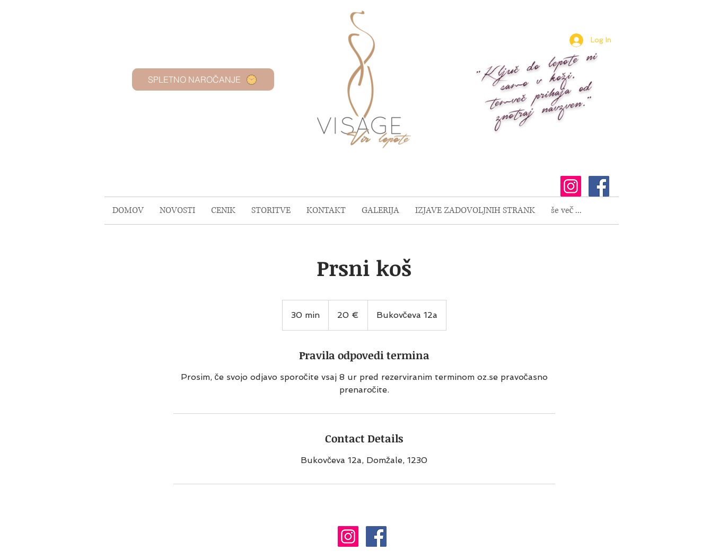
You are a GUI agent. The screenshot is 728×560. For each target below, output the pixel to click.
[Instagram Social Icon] (571, 186)
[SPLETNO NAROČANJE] (203, 79)
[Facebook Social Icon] (599, 186)
